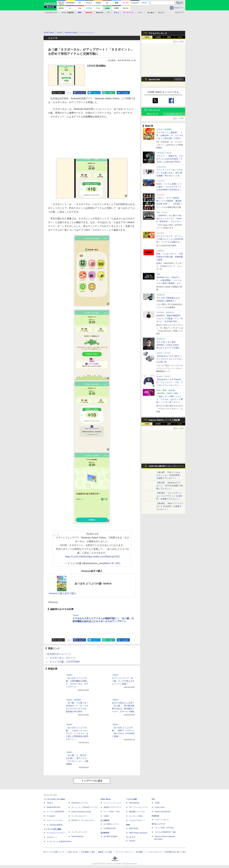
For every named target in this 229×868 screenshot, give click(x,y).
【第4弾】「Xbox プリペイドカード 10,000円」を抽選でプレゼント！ (170, 506)
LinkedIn (125, 93)
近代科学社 (105, 833)
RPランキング (152, 114)
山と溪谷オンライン (111, 824)
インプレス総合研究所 (55, 812)
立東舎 (106, 816)
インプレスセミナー (79, 816)
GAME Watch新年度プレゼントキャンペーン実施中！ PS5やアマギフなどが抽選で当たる (166, 467)
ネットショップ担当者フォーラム (85, 807)
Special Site (154, 79)
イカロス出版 (131, 799)
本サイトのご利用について (54, 852)
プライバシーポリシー (124, 852)
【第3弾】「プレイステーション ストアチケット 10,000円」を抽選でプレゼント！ (169, 496)
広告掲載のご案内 (88, 852)
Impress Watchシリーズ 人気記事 (164, 420)
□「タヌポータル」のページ (61, 658)
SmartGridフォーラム (80, 803)
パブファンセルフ (162, 820)
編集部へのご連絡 (105, 852)
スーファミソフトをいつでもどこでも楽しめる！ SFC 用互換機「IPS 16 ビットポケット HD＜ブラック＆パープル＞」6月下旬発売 (170, 176)
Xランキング (154, 110)
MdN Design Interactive (138, 833)
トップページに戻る (92, 781)
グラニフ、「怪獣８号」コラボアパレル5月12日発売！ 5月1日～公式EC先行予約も (170, 159)
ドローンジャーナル (54, 820)
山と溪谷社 (105, 820)
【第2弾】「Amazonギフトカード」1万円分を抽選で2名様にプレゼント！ (170, 486)
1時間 (147, 37)
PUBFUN (155, 816)
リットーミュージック (112, 803)
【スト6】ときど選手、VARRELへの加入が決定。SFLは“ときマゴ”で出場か (168, 345)
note (111, 93)
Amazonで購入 (57, 593)
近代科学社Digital (110, 836)
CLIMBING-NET (110, 828)
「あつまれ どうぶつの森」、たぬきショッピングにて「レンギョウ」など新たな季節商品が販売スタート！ (77, 733)
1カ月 (180, 37)
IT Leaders (51, 816)
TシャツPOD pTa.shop (164, 828)
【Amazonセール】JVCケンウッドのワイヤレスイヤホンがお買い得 (170, 359)
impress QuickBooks (163, 812)
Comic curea (160, 807)
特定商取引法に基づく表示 (175, 852)
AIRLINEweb (134, 803)
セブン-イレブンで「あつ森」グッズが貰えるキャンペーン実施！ (123, 681)
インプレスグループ (154, 852)
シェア (81, 93)
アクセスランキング (158, 33)
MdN (128, 825)
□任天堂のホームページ (58, 654)
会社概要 (139, 852)
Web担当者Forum (54, 807)
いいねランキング (174, 114)
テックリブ (131, 837)
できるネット (52, 837)
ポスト (60, 93)
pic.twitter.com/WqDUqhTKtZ (105, 557)
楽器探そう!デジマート (113, 807)
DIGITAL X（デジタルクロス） (83, 820)
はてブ (96, 93)
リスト (69, 93)
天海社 (157, 803)
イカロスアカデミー (137, 820)
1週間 (169, 37)
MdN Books (134, 828)
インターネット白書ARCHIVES (59, 842)
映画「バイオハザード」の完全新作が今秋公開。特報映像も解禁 (170, 257)
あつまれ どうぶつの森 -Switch (93, 584)
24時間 (158, 37)
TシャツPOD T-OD (112, 812)
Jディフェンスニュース (138, 807)
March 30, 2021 (112, 563)
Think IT (50, 803)
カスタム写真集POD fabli (165, 832)
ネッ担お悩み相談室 (54, 825)
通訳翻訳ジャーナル (137, 812)
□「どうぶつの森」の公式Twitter (63, 662)
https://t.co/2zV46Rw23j (77, 557)
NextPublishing (77, 836)
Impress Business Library (81, 812)
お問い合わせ (73, 852)
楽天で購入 (70, 593)
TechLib (132, 841)
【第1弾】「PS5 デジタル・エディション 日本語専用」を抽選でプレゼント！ (169, 475)
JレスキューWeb (136, 816)
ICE (153, 799)
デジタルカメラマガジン (56, 833)
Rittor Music (106, 799)
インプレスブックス (79, 832)
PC (108, 13)
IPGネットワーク (159, 824)
